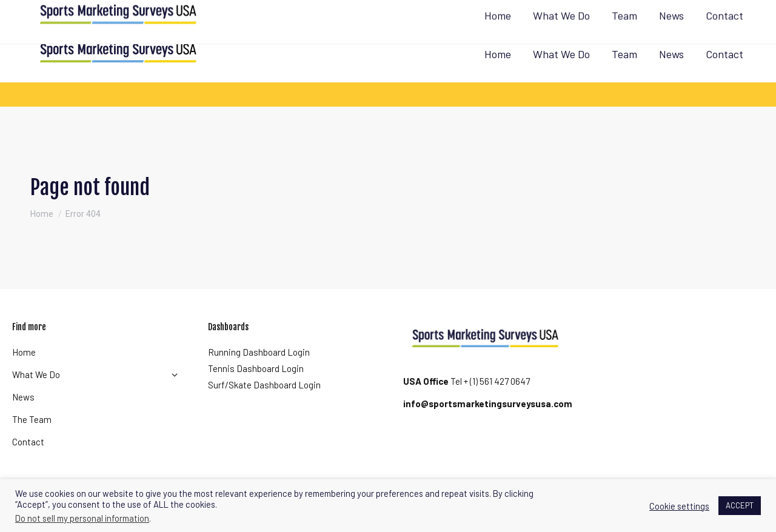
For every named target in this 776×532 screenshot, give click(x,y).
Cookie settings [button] (679, 506)
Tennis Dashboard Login (256, 368)
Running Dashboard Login (259, 352)
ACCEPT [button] (740, 505)
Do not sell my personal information (82, 518)
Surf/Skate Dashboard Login (264, 385)
